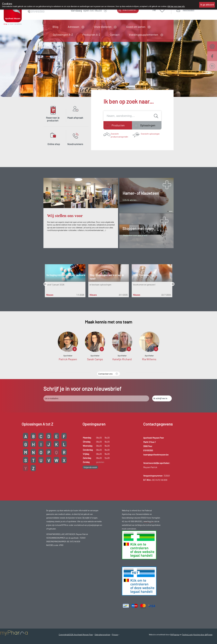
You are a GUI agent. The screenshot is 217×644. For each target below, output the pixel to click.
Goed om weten (136, 27)
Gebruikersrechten (102, 635)
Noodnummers (75, 144)
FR (154, 10)
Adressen (74, 27)
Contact (115, 35)
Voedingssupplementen (143, 35)
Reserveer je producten (53, 119)
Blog (55, 27)
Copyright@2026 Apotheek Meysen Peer (76, 635)
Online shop (54, 144)
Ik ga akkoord (207, 5)
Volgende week (90, 467)
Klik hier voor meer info (176, 6)
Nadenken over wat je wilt (135, 235)
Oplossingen (148, 125)
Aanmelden (188, 10)
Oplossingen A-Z (63, 35)
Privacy (115, 635)
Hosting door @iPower (203, 635)
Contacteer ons (105, 374)
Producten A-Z (91, 35)
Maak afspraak (75, 118)
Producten (118, 125)
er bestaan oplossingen (100, 285)
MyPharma (175, 635)
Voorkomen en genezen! (144, 285)
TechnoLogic (187, 635)
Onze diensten (103, 27)
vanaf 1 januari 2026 (55, 285)
